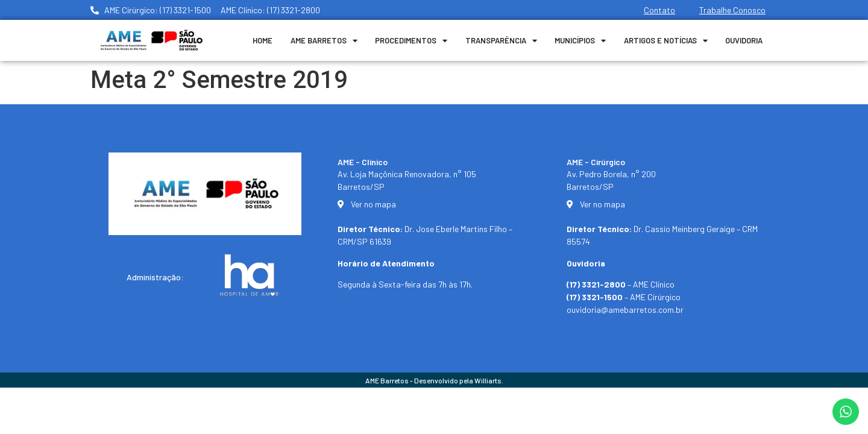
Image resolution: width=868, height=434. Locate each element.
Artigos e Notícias (666, 41)
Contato (659, 10)
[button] (842, 417)
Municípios (580, 41)
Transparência (501, 41)
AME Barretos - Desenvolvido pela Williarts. (434, 380)
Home (263, 40)
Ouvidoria (744, 40)
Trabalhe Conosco (732, 10)
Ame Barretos (324, 41)
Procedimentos (411, 41)
